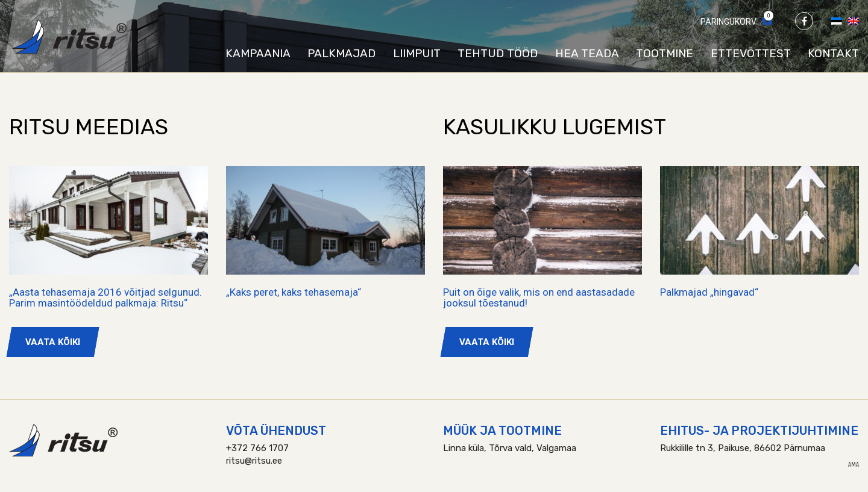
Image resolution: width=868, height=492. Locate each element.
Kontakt (833, 53)
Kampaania (258, 53)
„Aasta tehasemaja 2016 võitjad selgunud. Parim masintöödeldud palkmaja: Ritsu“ (105, 298)
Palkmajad (341, 53)
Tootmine (665, 53)
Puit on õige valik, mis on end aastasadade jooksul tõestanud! (539, 298)
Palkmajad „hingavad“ (709, 292)
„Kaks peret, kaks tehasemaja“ (294, 292)
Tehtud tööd (498, 53)
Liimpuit (417, 53)
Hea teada (587, 53)
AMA (854, 465)
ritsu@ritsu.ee (254, 461)
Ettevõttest (751, 53)
